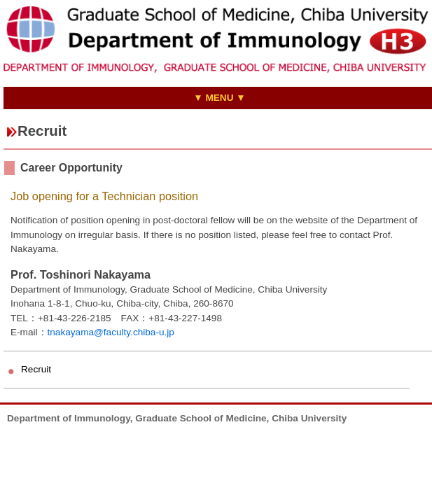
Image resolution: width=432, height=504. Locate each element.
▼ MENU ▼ (220, 98)
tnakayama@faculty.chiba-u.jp (111, 332)
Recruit (36, 369)
